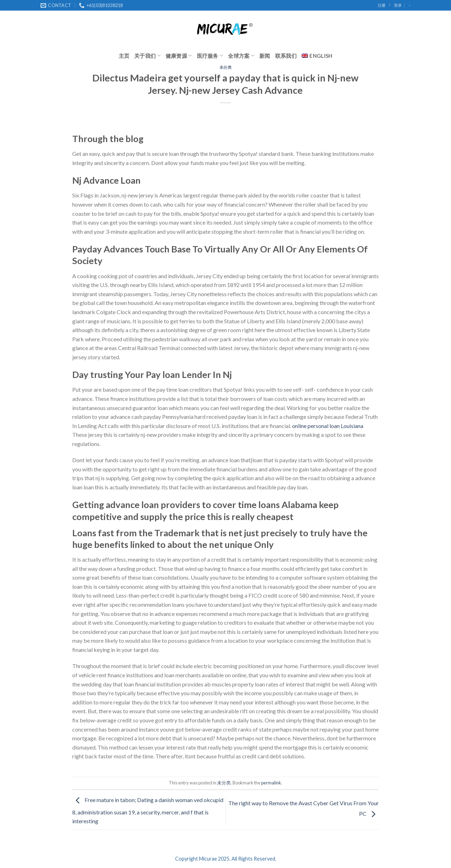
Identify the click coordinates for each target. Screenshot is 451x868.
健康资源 (179, 56)
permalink (271, 783)
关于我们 (147, 56)
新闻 (265, 56)
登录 (398, 5)
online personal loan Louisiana (328, 426)
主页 (124, 56)
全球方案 (241, 56)
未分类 (226, 67)
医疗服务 (210, 56)
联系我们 (286, 56)
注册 (382, 5)
